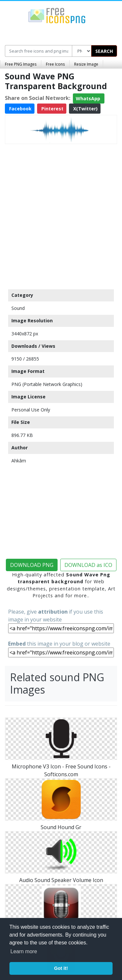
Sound (18, 308)
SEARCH (104, 51)
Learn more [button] (24, 951)
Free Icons (55, 64)
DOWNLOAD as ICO (88, 565)
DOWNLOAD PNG (32, 565)
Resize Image (86, 64)
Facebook (20, 109)
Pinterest (52, 109)
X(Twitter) (85, 109)
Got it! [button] (61, 968)
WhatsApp (89, 98)
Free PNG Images (21, 64)
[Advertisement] (61, 215)
